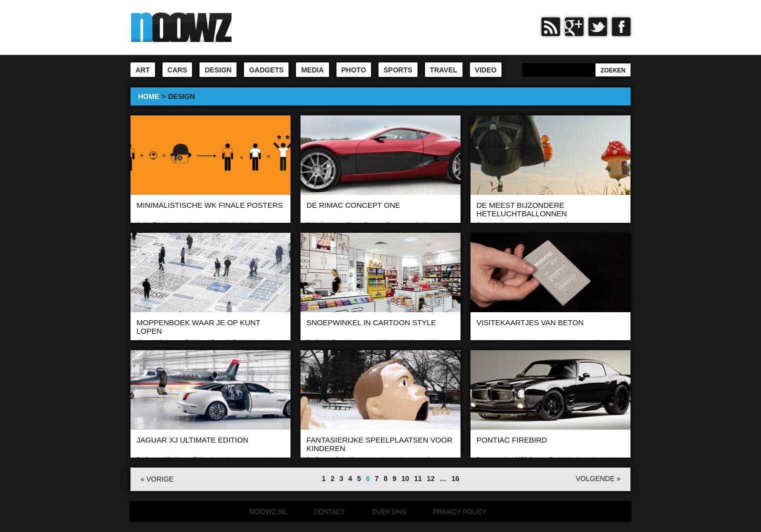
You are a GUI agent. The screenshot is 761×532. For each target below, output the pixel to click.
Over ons (389, 512)
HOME (148, 96)
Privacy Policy (460, 512)
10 (405, 479)
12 (431, 479)
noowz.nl (268, 512)
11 (418, 479)
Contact (329, 512)
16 (455, 479)
